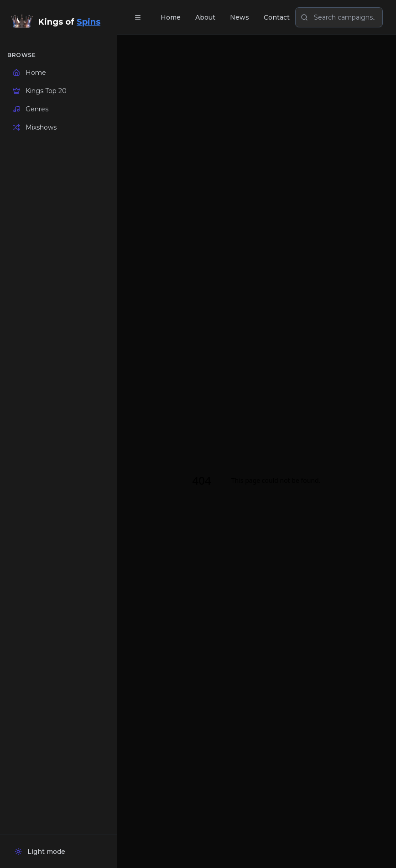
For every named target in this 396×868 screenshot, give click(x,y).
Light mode (40, 852)
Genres (31, 109)
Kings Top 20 (40, 91)
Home (29, 73)
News (240, 17)
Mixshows (35, 127)
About (205, 17)
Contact (277, 17)
